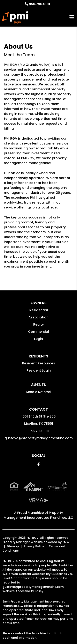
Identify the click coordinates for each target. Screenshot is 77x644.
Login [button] (38, 339)
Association (38, 317)
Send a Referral (38, 392)
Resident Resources (39, 363)
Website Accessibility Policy (23, 591)
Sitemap (13, 546)
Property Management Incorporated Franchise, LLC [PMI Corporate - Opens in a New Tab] (38, 515)
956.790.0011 (40, 4)
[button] (38, 464)
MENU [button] (72, 17)
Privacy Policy (34, 546)
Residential (39, 310)
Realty (38, 324)
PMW (66, 542)
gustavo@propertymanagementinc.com (39, 438)
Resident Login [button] (39, 370)
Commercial (38, 332)
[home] (15, 17)
